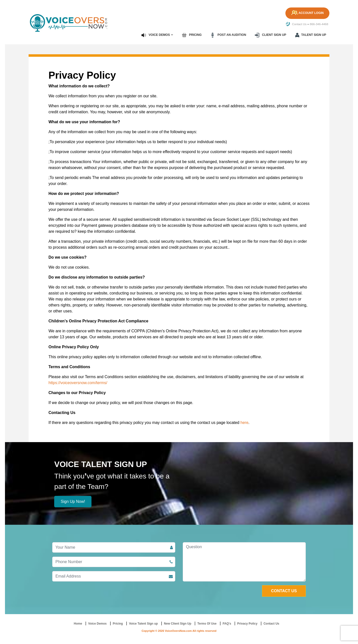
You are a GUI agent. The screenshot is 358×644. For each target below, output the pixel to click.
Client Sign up (271, 35)
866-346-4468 (319, 24)
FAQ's (227, 623)
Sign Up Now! (73, 501)
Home (78, 623)
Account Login (307, 13)
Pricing (193, 35)
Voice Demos (157, 35)
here (244, 422)
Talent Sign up (311, 35)
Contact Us (296, 24)
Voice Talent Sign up (143, 623)
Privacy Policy (247, 623)
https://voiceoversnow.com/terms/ (78, 382)
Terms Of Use (207, 623)
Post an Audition (229, 35)
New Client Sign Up (178, 623)
